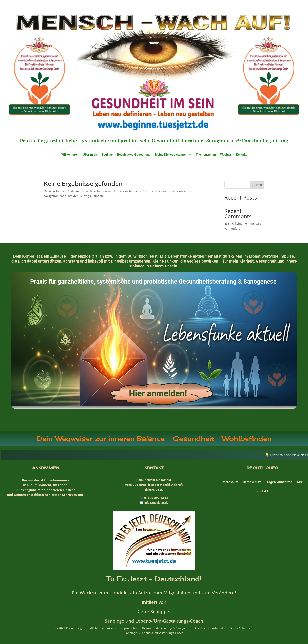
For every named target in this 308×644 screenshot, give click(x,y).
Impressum (230, 482)
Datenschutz (252, 482)
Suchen (257, 185)
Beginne (107, 155)
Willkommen (70, 155)
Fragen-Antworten (279, 482)
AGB (300, 482)
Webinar (226, 155)
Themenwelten (206, 155)
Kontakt (241, 155)
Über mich (90, 155)
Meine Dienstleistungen (171, 155)
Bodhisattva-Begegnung (134, 155)
